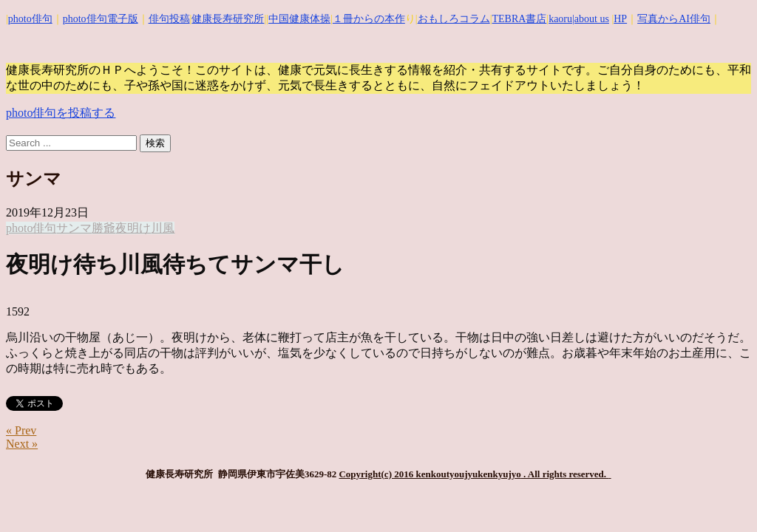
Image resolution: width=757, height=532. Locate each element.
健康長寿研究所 (228, 19)
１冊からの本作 (369, 19)
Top (722, 497)
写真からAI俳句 (674, 19)
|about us (591, 19)
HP (620, 19)
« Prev (21, 430)
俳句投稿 (169, 19)
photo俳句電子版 (101, 19)
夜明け (133, 228)
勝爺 (103, 228)
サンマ (74, 228)
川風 (163, 228)
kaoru (560, 19)
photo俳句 (30, 19)
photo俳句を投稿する (61, 113)
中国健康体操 (299, 19)
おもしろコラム (454, 19)
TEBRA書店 (519, 19)
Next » (22, 444)
